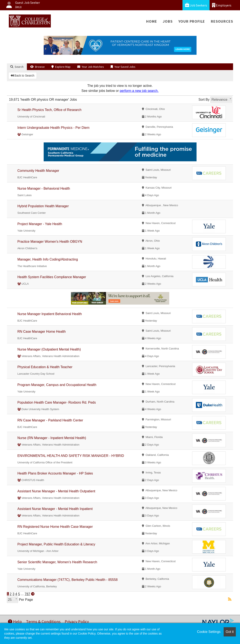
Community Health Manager (38, 171)
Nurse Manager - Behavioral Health (44, 188)
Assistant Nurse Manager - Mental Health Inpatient (55, 509)
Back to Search (23, 76)
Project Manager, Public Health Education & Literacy (56, 544)
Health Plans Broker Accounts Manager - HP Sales (55, 473)
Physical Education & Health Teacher (45, 367)
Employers (222, 5)
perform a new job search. (139, 91)
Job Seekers (196, 5)
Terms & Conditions (43, 621)
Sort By (204, 100)
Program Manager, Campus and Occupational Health (57, 385)
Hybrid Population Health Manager (43, 206)
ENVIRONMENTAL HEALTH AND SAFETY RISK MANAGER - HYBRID (71, 456)
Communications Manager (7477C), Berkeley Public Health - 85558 (68, 580)
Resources (222, 21)
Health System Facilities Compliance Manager (52, 277)
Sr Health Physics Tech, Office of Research (49, 110)
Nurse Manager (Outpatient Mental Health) (49, 349)
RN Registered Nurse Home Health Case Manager (55, 527)
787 (27, 594)
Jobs (168, 21)
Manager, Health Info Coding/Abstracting (48, 259)
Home (151, 21)
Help (15, 621)
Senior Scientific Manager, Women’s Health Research (57, 562)
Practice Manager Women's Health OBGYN (50, 242)
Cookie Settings (209, 632)
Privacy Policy (77, 621)
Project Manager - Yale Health (40, 224)
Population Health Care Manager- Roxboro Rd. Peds (57, 402)
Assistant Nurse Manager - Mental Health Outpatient (56, 491)
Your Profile (192, 21)
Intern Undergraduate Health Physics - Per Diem (53, 128)
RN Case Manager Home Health (42, 332)
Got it (230, 632)
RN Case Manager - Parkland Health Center (50, 420)
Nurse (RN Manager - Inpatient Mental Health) (52, 438)
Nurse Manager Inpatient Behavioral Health (50, 314)
